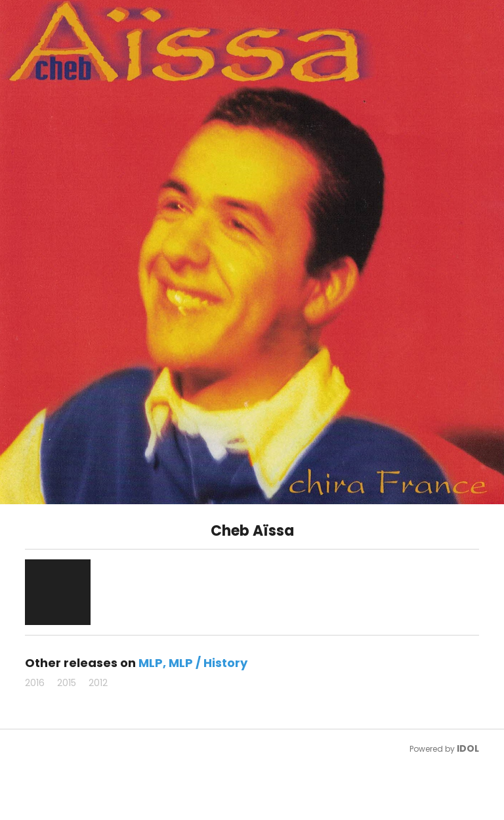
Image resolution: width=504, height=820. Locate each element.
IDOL (468, 748)
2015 (67, 683)
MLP (151, 663)
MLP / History (208, 663)
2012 (98, 683)
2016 (35, 683)
